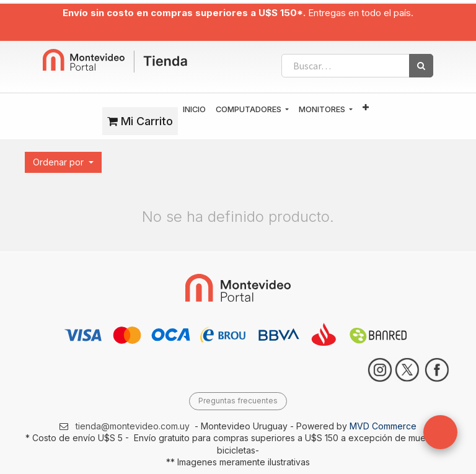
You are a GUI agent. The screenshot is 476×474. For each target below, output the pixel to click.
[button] (366, 108)
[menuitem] (194, 110)
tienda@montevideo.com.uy (133, 426)
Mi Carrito (140, 121)
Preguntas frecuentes (238, 401)
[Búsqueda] (421, 66)
